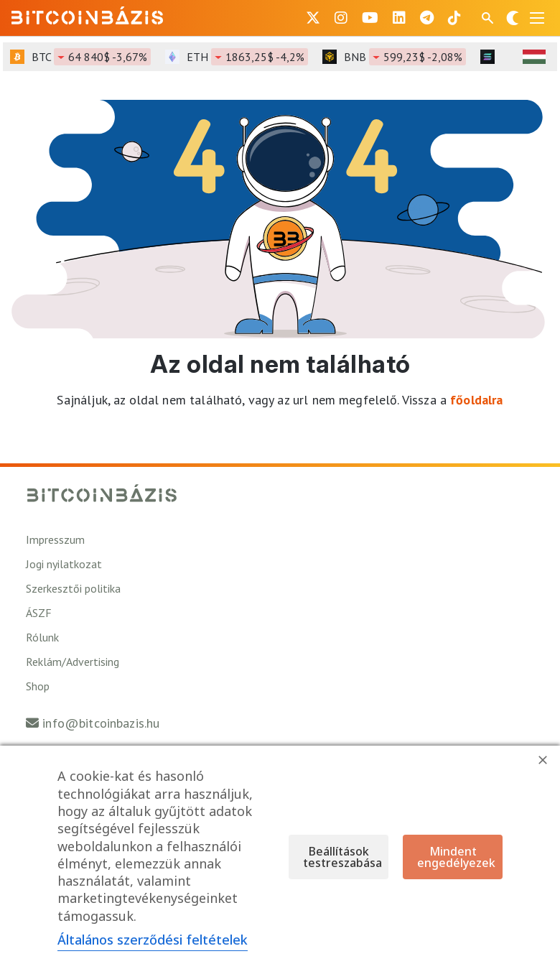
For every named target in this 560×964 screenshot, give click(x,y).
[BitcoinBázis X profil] (313, 18)
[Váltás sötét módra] (513, 18)
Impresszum (55, 539)
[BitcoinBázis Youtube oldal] (370, 18)
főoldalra (476, 400)
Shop (38, 686)
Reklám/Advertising (73, 662)
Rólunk (42, 637)
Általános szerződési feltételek (153, 940)
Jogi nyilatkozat (64, 564)
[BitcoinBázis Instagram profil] (341, 18)
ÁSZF (39, 613)
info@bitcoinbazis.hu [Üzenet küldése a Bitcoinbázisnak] (101, 723)
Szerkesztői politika (73, 588)
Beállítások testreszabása (342, 857)
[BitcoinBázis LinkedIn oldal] (399, 18)
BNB (405, 57)
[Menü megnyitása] (537, 18)
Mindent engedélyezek (456, 857)
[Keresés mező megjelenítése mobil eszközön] (489, 18)
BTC (91, 57)
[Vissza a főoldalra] (88, 15)
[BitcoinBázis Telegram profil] (427, 18)
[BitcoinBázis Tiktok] (454, 18)
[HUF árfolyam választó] (534, 57)
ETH (247, 57)
